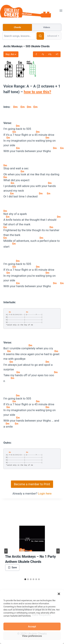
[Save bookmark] (12, 567)
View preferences (32, 636)
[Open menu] (61, 11)
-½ (43, 54)
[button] (59, 594)
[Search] (19, 36)
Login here (45, 493)
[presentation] (32, 539)
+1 (57, 54)
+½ (50, 54)
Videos (47, 27)
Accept (32, 627)
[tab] (25, 579)
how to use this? (38, 92)
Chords (17, 27)
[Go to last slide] (6, 551)
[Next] (58, 551)
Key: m (11, 54)
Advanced (53, 36)
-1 (36, 54)
